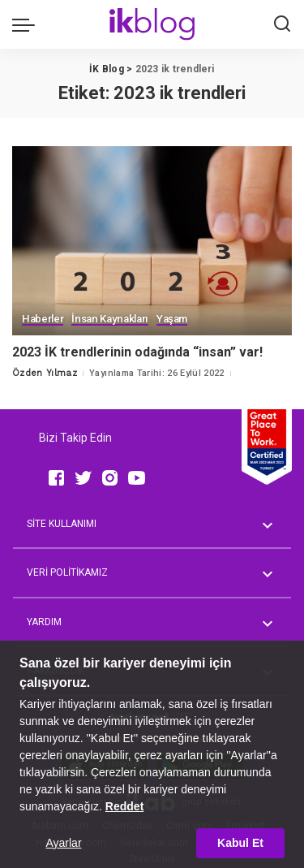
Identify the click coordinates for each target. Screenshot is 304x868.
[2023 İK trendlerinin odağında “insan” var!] (152, 241)
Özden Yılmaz (45, 373)
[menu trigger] (28, 24)
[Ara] (282, 24)
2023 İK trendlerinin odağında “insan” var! (137, 352)
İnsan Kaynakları (110, 319)
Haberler (43, 319)
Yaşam (172, 319)
